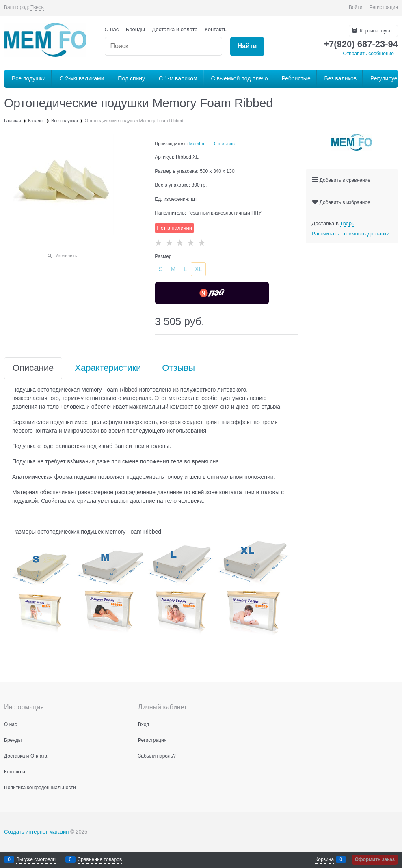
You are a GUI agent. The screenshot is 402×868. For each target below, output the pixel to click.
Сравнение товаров (100, 859)
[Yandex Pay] (212, 293)
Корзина (324, 859)
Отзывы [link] (178, 368)
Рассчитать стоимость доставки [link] (351, 234)
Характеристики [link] (108, 368)
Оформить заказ (375, 859)
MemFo (197, 144)
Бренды (135, 29)
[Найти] (247, 46)
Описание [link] (33, 368)
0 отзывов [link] (224, 144)
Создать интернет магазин (36, 832)
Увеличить (66, 256)
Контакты (216, 29)
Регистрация (384, 7)
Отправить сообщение (368, 54)
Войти (356, 7)
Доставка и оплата (175, 29)
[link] (37, 8)
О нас (112, 29)
